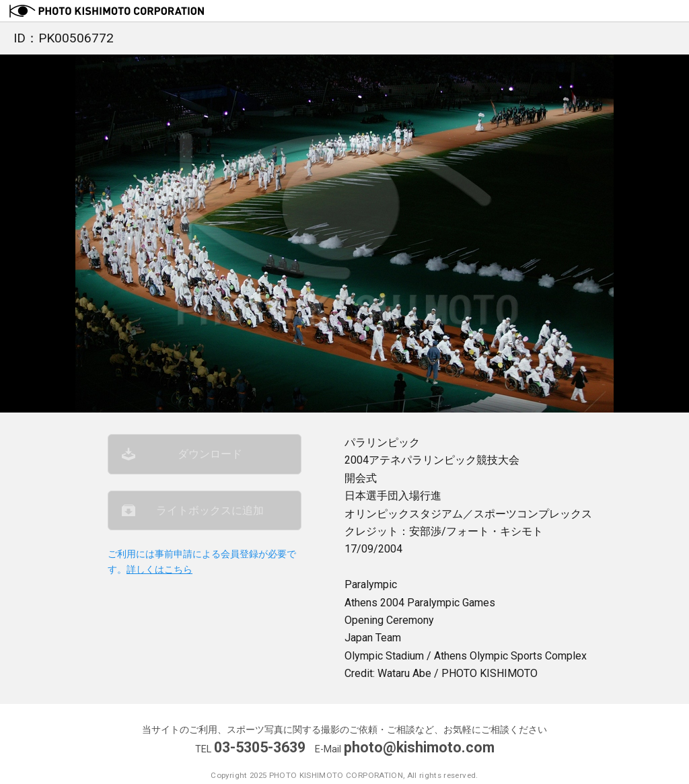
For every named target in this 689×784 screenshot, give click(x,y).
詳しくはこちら (159, 570)
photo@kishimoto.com (419, 747)
